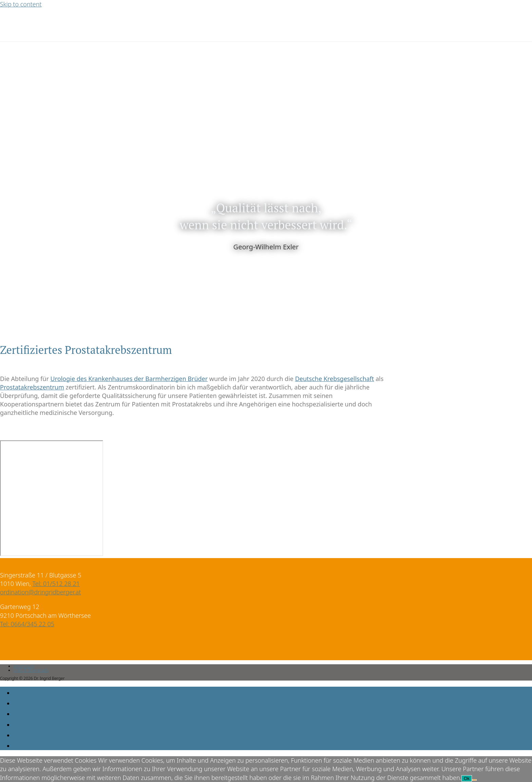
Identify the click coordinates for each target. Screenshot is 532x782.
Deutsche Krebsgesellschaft (335, 379)
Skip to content (21, 4)
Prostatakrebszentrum (32, 387)
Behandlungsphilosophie (73, 702)
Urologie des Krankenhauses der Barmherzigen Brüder (129, 379)
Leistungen (40, 713)
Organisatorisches (58, 734)
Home (26, 692)
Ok (467, 778)
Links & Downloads (31, 670)
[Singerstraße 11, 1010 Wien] (52, 498)
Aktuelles (36, 724)
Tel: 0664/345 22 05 (27, 624)
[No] (474, 780)
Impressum (24, 666)
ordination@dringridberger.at (41, 592)
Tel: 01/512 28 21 (56, 584)
